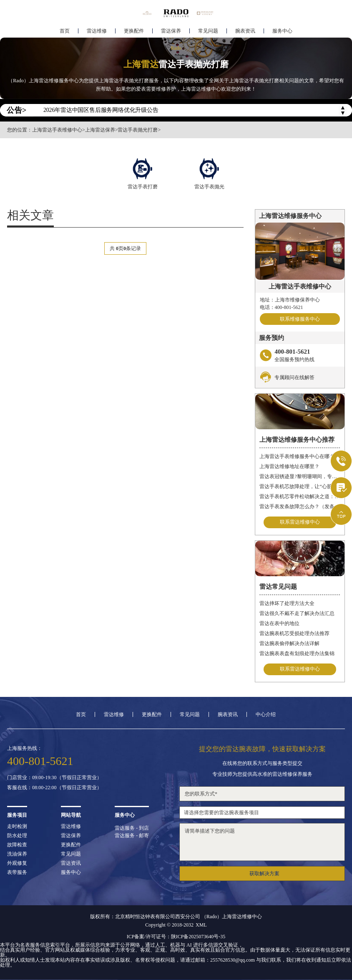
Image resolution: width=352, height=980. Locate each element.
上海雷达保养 (100, 130)
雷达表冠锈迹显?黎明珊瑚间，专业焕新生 (300, 476)
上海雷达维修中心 (242, 917)
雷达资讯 (71, 863)
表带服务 (17, 872)
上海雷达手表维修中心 (57, 130)
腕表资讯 (245, 32)
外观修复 (17, 863)
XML (201, 925)
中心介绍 (266, 714)
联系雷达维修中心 (300, 522)
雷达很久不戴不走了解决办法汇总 (297, 613)
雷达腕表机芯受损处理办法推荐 (294, 633)
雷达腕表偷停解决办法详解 (289, 643)
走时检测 (17, 826)
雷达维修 (97, 32)
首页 (65, 32)
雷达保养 (171, 32)
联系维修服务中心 (300, 319)
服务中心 (282, 32)
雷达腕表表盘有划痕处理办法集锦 (297, 653)
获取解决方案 (264, 874)
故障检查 (17, 845)
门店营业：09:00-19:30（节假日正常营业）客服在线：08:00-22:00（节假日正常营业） (54, 782)
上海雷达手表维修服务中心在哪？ (297, 456)
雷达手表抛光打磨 (138, 130)
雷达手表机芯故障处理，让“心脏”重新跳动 (300, 486)
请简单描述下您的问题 (262, 842)
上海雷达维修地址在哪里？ (289, 466)
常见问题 (208, 32)
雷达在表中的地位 (279, 623)
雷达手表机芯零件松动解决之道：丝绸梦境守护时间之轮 (300, 496)
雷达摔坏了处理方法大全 (287, 603)
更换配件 (134, 32)
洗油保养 (17, 854)
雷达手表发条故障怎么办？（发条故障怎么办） (300, 506)
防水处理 (17, 836)
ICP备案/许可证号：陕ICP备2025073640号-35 (176, 937)
